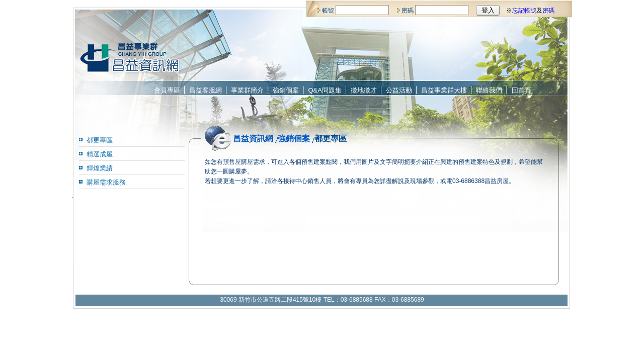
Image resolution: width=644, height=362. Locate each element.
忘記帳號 (524, 11)
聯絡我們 (489, 90)
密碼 (408, 11)
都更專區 (100, 140)
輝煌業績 (100, 168)
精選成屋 (100, 154)
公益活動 (399, 90)
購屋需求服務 (106, 182)
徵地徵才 (364, 90)
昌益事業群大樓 (444, 90)
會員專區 (167, 90)
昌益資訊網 (253, 139)
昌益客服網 (206, 90)
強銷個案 (286, 90)
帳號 (328, 11)
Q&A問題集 (325, 90)
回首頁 (521, 90)
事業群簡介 (247, 90)
